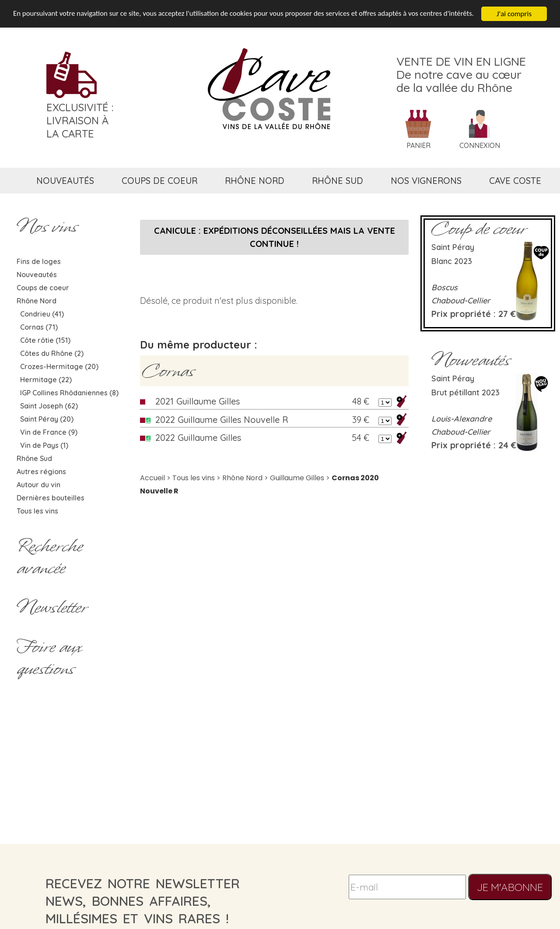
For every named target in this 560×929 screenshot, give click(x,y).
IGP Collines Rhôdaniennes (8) (69, 393)
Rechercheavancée (50, 557)
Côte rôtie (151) (45, 340)
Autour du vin (38, 485)
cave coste (515, 181)
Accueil (152, 478)
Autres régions (41, 472)
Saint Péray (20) (47, 419)
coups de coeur (159, 181)
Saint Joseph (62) (49, 406)
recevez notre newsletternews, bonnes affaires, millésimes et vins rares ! (143, 901)
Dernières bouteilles (51, 498)
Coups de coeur (43, 288)
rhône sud (338, 181)
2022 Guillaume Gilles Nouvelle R (222, 420)
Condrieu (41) (42, 314)
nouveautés (65, 181)
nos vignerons (426, 181)
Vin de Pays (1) (44, 445)
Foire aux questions (49, 658)
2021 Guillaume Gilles (198, 401)
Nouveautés (37, 274)
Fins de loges (39, 261)
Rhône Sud (34, 458)
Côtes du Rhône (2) (52, 353)
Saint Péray (453, 247)
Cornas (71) (39, 327)
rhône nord (255, 181)
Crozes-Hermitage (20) (59, 366)
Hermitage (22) (46, 380)
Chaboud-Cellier (461, 301)
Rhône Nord (37, 301)
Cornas (168, 371)
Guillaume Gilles (297, 478)
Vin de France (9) (49, 432)
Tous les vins (37, 511)
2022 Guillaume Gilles (198, 438)
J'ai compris (514, 14)
